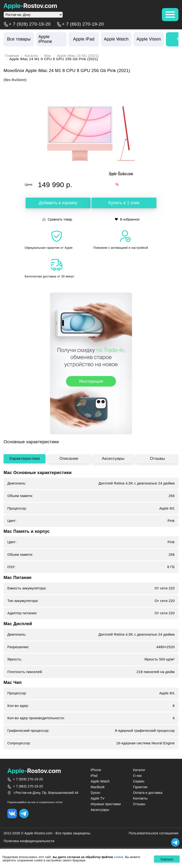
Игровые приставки (106, 804)
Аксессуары (113, 459)
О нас (137, 776)
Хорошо (167, 859)
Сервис (139, 782)
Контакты (140, 799)
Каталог (32, 56)
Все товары (19, 39)
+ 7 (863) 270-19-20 (83, 24)
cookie (119, 857)
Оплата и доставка (148, 793)
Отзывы (157, 459)
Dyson (95, 793)
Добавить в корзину (58, 203)
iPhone (96, 770)
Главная (12, 56)
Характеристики (25, 459)
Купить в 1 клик (124, 203)
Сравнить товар (57, 219)
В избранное (127, 219)
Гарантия (140, 787)
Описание (69, 459)
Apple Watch (100, 782)
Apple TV (97, 799)
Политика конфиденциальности (29, 841)
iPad (94, 776)
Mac (48, 56)
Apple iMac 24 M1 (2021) (78, 56)
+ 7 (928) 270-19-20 (30, 24)
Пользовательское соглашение (154, 833)
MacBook (98, 787)
